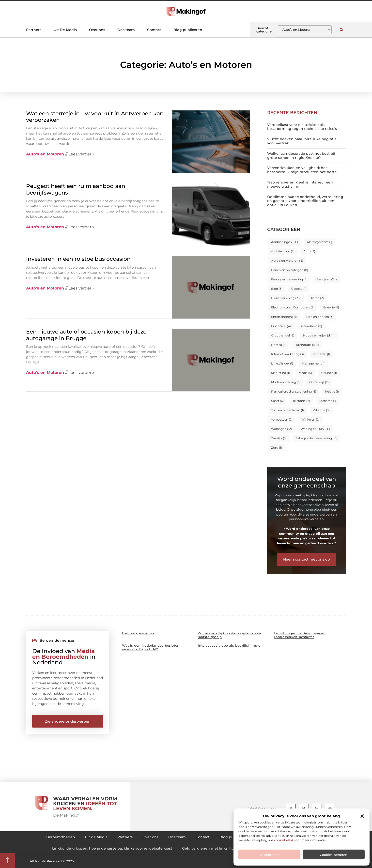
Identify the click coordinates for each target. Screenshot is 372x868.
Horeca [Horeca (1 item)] (278, 345)
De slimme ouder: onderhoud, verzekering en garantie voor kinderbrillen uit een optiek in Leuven (305, 201)
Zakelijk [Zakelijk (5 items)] (279, 438)
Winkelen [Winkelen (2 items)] (310, 419)
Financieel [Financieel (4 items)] (281, 326)
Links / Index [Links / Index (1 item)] (282, 363)
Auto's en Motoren (45, 154)
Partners (34, 30)
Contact (154, 30)
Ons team (126, 30)
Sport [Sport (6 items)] (277, 401)
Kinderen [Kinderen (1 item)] (321, 354)
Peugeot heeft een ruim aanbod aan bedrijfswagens (76, 189)
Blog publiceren (188, 30)
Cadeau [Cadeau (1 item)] (299, 289)
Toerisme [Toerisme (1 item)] (327, 401)
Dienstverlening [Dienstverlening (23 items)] (286, 298)
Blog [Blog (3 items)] (277, 289)
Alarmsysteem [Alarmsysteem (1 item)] (319, 242)
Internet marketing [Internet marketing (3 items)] (287, 354)
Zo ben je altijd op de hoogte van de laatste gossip (230, 635)
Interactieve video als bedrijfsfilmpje (229, 645)
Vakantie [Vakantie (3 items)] (321, 410)
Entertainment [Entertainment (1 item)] (284, 317)
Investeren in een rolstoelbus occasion (78, 259)
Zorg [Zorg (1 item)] (277, 448)
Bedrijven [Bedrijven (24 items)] (327, 279)
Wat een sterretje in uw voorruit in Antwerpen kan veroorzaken (95, 117)
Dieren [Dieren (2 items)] (317, 298)
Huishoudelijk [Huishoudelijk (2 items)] (307, 345)
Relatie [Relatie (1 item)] (332, 391)
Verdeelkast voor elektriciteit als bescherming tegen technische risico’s (302, 127)
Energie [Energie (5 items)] (331, 307)
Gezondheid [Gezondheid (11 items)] (311, 326)
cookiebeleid (284, 840)
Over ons (97, 30)
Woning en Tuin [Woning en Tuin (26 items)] (315, 429)
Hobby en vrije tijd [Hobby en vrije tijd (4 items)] (319, 335)
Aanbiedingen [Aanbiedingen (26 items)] (285, 242)
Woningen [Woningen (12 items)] (281, 429)
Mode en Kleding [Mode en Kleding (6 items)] (286, 382)
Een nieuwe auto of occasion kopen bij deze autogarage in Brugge (86, 335)
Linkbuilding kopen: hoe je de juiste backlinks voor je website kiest (112, 848)
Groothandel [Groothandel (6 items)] (283, 335)
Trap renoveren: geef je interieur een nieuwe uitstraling (300, 184)
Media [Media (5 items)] (305, 373)
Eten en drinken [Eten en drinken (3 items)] (319, 317)
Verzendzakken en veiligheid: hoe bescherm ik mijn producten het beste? (303, 170)
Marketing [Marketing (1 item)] (280, 373)
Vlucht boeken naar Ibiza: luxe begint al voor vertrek (302, 141)
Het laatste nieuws (138, 633)
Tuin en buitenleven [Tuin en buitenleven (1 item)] (287, 410)
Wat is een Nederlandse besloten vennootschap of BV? (151, 647)
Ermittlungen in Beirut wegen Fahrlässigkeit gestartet (300, 635)
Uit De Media (65, 30)
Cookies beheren (334, 855)
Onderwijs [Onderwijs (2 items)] (319, 382)
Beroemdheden (61, 837)
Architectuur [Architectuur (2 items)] (283, 251)
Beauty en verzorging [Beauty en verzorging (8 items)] (289, 279)
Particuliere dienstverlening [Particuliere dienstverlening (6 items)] (294, 391)
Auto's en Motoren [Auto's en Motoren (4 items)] (287, 261)
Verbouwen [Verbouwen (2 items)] (282, 419)
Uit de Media (96, 837)
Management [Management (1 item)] (314, 363)
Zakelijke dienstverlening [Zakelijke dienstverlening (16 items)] (316, 438)
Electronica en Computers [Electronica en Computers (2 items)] (293, 307)
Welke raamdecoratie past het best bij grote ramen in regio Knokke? (301, 156)
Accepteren (269, 855)
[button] (362, 816)
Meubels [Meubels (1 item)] (329, 373)
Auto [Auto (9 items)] (309, 251)
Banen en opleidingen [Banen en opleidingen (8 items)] (290, 270)
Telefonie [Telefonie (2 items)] (301, 401)
